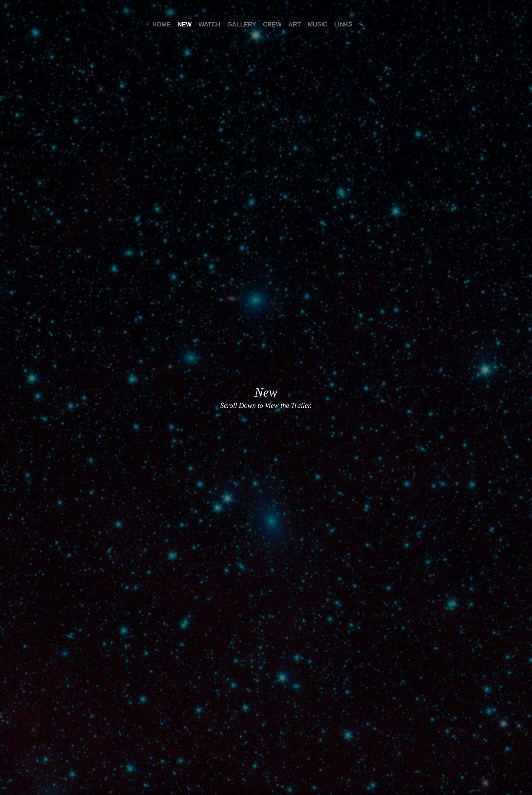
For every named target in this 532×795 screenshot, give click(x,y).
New (185, 24)
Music (318, 24)
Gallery (242, 24)
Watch (210, 24)
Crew (272, 24)
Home (161, 24)
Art (295, 24)
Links (343, 24)
